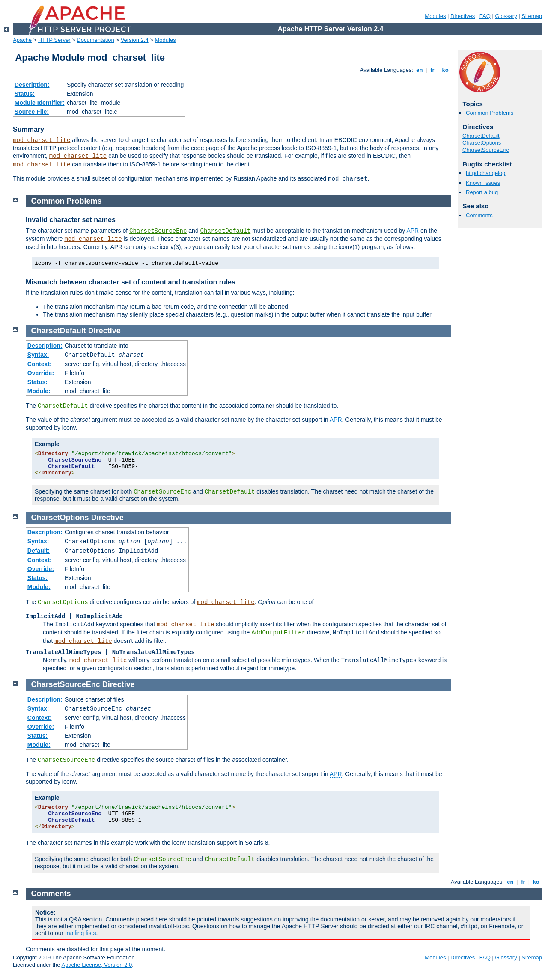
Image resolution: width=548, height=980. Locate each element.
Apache (22, 40)
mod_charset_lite (42, 140)
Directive (104, 331)
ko (445, 70)
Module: (39, 391)
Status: (25, 94)
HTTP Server (54, 40)
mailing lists (80, 933)
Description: (32, 85)
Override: (41, 373)
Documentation (95, 40)
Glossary (506, 16)
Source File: (32, 112)
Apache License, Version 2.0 (97, 965)
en (420, 70)
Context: (40, 364)
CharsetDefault (481, 136)
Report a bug (482, 192)
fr (433, 70)
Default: (39, 551)
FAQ (485, 16)
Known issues (483, 183)
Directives (463, 16)
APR (412, 231)
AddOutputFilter (278, 633)
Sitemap (532, 16)
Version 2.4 (135, 40)
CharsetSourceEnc (486, 150)
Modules (435, 16)
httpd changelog (486, 173)
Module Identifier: (40, 103)
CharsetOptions (482, 143)
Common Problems (490, 113)
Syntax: (38, 355)
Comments (479, 215)
